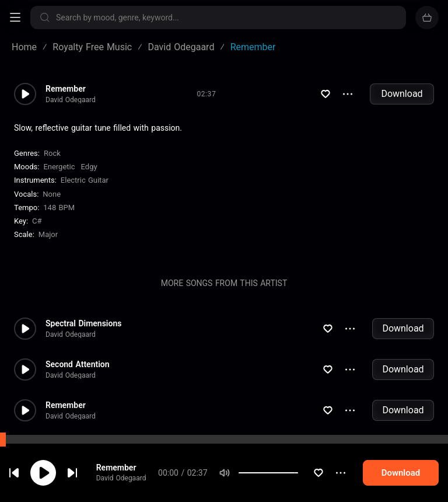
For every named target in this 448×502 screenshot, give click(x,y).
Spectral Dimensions (83, 323)
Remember (116, 468)
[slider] (298, 474)
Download (402, 94)
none (52, 194)
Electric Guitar (85, 180)
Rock (52, 153)
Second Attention (78, 364)
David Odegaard (121, 479)
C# (37, 221)
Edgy (89, 167)
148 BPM (59, 208)
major (48, 234)
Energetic (59, 167)
